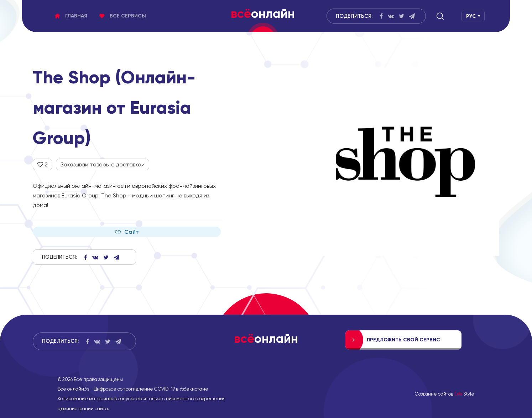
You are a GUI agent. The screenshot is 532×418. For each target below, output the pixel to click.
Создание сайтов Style (445, 394)
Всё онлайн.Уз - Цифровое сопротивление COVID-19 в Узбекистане (133, 389)
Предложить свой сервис (403, 340)
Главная (71, 16)
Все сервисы (123, 16)
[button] (440, 16)
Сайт (127, 232)
